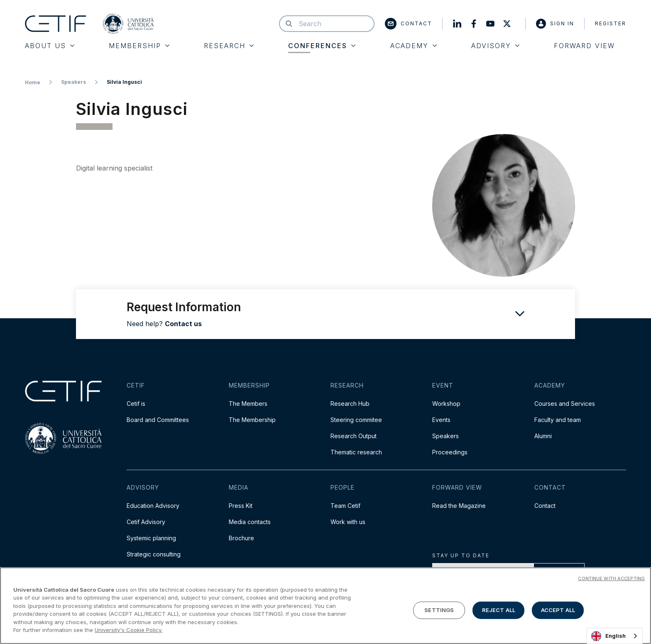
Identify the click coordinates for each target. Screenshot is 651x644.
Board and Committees (158, 420)
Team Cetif (345, 506)
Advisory (495, 46)
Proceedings (450, 452)
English (608, 636)
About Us (50, 46)
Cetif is (136, 404)
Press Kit (241, 506)
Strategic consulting (154, 554)
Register (611, 23)
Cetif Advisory (146, 522)
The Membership (252, 420)
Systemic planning (151, 538)
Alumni (543, 436)
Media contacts (250, 522)
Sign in (555, 24)
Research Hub (350, 404)
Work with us (348, 522)
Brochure (241, 538)
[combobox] (615, 636)
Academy (414, 46)
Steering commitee (356, 420)
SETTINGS (439, 610)
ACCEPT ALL (558, 610)
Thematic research (356, 452)
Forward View (584, 46)
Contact (409, 24)
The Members (248, 404)
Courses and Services (565, 404)
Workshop (446, 404)
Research (229, 46)
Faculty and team (558, 420)
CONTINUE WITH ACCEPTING (611, 578)
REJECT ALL (499, 610)
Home (33, 82)
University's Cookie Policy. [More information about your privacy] (128, 630)
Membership (139, 46)
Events (441, 420)
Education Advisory (153, 506)
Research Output (354, 436)
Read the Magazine (459, 506)
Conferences (322, 46)
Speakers (73, 82)
